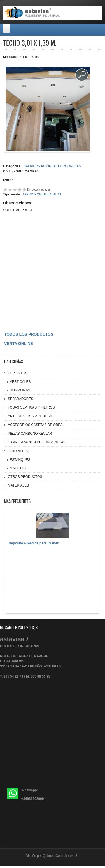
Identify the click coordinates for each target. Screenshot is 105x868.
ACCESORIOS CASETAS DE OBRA (35, 425)
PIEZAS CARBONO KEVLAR (30, 434)
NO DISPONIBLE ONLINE (42, 194)
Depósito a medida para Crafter (34, 543)
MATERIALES (18, 485)
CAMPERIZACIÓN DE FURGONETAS (52, 166)
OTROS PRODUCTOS (25, 477)
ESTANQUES (20, 460)
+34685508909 (32, 799)
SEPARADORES (20, 399)
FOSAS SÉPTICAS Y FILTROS (31, 407)
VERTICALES (20, 382)
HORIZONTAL (20, 390)
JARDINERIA (18, 451)
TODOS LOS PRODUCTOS (29, 334)
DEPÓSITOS (18, 373)
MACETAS (18, 468)
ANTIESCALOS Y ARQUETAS (31, 416)
